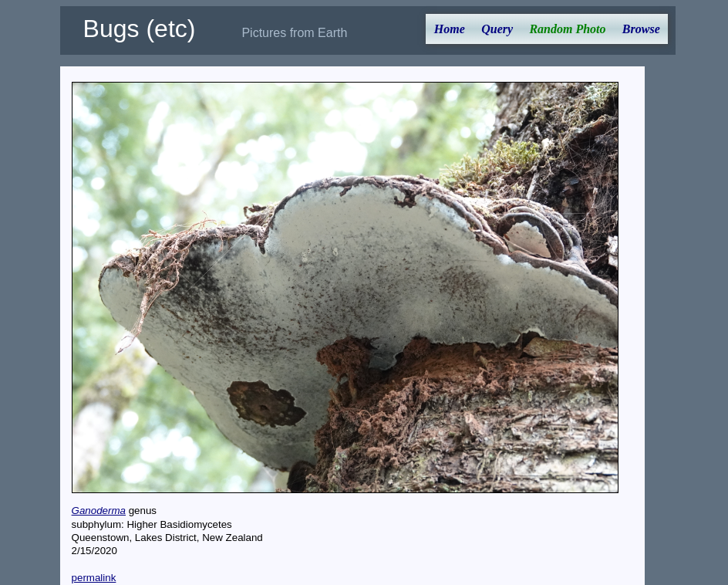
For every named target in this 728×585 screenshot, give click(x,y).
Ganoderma (99, 511)
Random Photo (567, 29)
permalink (94, 578)
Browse (641, 29)
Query (497, 29)
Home (450, 29)
